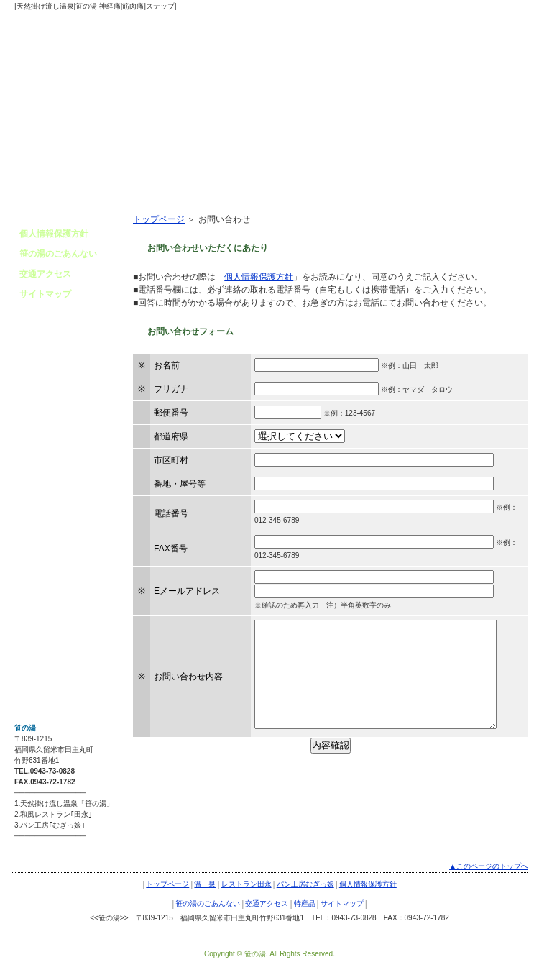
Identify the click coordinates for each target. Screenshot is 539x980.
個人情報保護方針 (259, 277)
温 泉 (205, 884)
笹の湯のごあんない (58, 254)
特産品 (305, 903)
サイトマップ (45, 294)
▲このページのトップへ (489, 866)
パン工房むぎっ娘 (305, 884)
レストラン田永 (247, 884)
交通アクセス (45, 274)
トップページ (159, 219)
